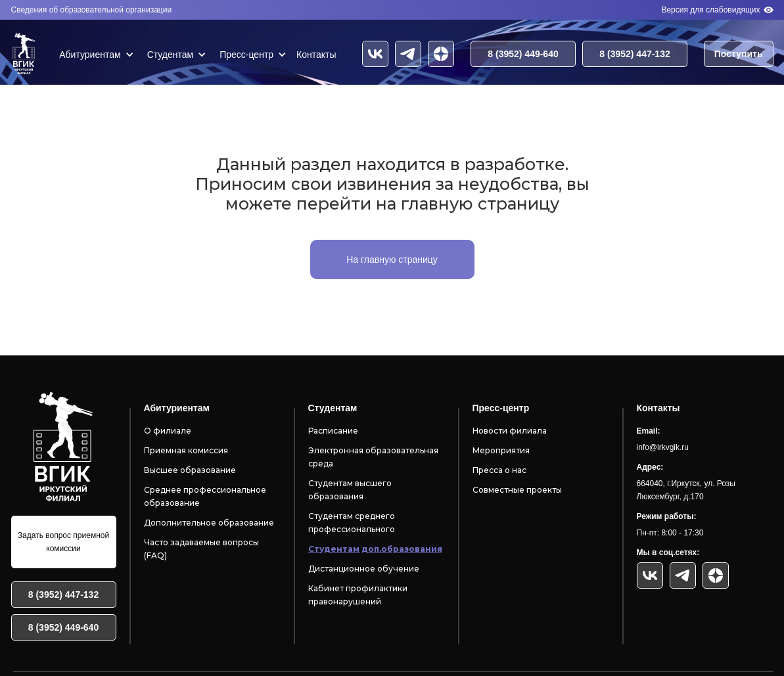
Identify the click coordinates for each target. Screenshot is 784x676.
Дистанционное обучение (364, 569)
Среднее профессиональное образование (205, 496)
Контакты (316, 55)
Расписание (333, 431)
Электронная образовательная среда (373, 457)
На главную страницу (392, 259)
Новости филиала (510, 431)
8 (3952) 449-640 (523, 54)
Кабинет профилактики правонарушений (358, 595)
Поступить (739, 54)
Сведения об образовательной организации (92, 10)
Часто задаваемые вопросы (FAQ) (201, 549)
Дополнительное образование (209, 523)
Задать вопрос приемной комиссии (63, 542)
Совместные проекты (517, 490)
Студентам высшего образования (350, 490)
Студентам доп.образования (375, 549)
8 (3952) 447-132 (634, 54)
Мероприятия (501, 450)
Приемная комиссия (186, 450)
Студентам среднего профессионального (352, 523)
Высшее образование (190, 470)
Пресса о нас (499, 470)
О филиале (168, 431)
